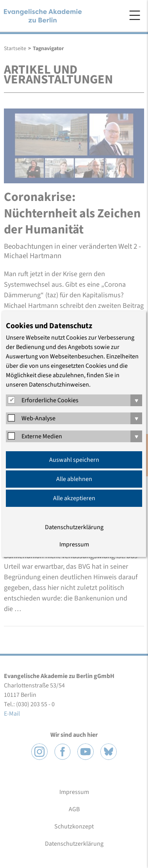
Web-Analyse (38, 418)
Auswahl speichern (74, 460)
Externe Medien (42, 436)
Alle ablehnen (74, 479)
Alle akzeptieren (74, 498)
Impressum (74, 544)
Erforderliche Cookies (50, 400)
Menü (135, 15)
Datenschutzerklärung (74, 527)
